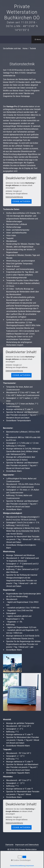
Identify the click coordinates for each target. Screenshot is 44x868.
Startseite (9, 845)
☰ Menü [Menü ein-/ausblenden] (38, 39)
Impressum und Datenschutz (27, 845)
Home (25, 48)
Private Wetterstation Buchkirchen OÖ (22, 12)
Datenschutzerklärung (14, 197)
